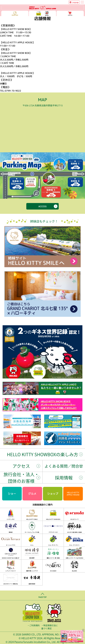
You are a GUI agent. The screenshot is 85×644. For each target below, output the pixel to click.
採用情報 (64, 478)
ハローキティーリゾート (42, 8)
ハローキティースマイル (15, 13)
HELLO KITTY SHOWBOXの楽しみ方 (42, 454)
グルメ (32, 494)
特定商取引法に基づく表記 (50, 627)
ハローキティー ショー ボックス (42, 13)
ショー (12, 494)
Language (75, 2)
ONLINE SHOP (70, 13)
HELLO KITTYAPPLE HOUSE (73, 494)
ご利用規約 (35, 625)
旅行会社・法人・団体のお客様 (21, 478)
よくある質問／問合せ (64, 466)
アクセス (21, 466)
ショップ (53, 494)
